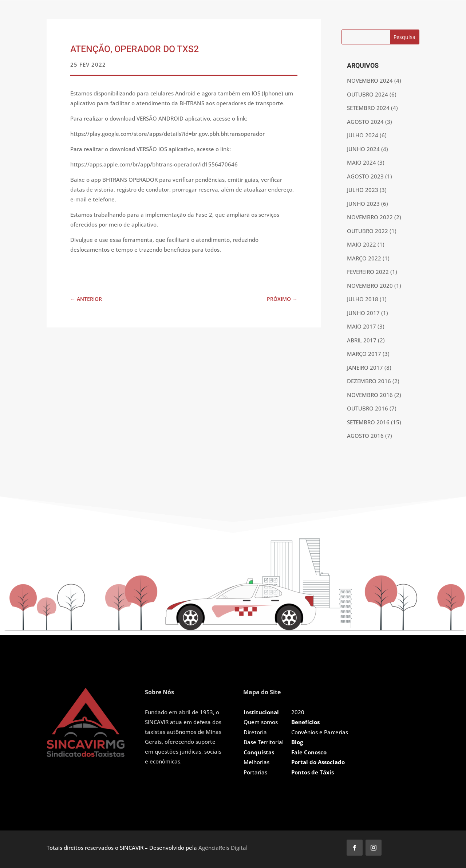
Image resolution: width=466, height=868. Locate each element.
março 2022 (364, 258)
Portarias (255, 772)
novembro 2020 (370, 286)
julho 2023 (363, 190)
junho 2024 (363, 149)
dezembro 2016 (369, 381)
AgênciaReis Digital (223, 848)
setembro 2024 (368, 108)
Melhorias (256, 762)
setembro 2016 (368, 422)
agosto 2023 (365, 176)
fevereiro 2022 (368, 272)
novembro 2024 (370, 80)
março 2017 (364, 354)
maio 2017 (362, 326)
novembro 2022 (370, 217)
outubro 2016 (368, 408)
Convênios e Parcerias (320, 732)
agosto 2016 (365, 436)
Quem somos (261, 722)
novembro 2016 (370, 395)
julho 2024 (363, 135)
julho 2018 (363, 299)
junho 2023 (363, 204)
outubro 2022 (368, 231)
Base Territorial (264, 742)
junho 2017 (363, 313)
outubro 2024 (368, 94)
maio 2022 (362, 244)
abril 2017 (362, 340)
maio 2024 (362, 162)
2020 (298, 712)
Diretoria (255, 732)
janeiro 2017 (365, 368)
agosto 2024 (365, 122)
